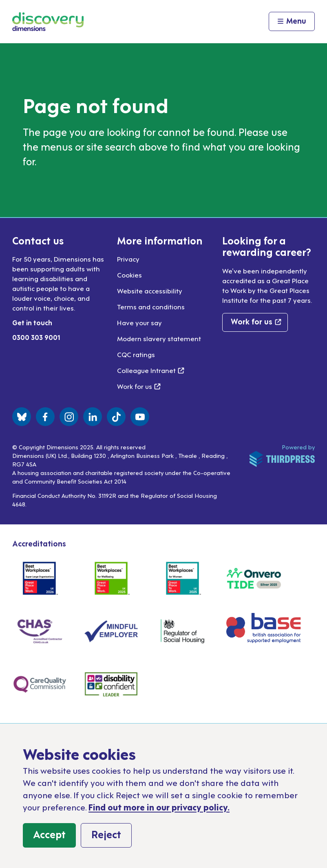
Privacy (128, 259)
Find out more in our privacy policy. (159, 807)
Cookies (129, 275)
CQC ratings (136, 354)
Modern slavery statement (159, 338)
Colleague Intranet (151, 370)
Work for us (139, 386)
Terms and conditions (151, 306)
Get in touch (32, 322)
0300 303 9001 (36, 337)
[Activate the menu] (292, 22)
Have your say (139, 322)
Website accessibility (150, 291)
